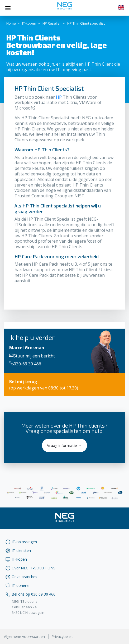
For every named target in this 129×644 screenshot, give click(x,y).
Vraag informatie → (64, 445)
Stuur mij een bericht (32, 356)
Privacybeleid (63, 636)
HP (59, 97)
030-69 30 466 (25, 364)
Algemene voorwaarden (24, 636)
